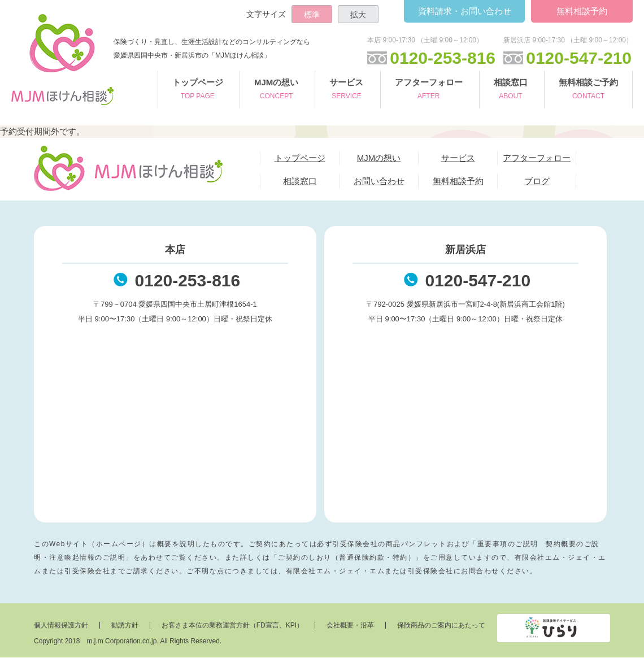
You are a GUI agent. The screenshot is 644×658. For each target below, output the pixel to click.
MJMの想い (276, 90)
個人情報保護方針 (61, 626)
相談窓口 (511, 90)
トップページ (198, 90)
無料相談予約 (582, 11)
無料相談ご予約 (588, 90)
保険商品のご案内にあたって (441, 626)
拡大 (358, 15)
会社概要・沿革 (350, 626)
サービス (346, 90)
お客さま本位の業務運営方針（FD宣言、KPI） (232, 626)
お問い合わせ (464, 11)
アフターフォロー (429, 90)
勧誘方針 (125, 626)
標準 (312, 15)
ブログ (537, 181)
